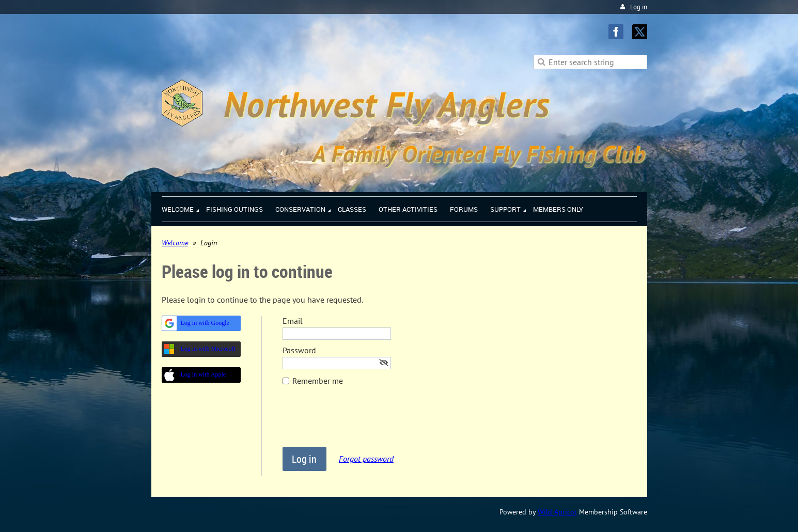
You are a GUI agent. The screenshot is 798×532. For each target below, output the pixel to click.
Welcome (175, 243)
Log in (639, 7)
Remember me (318, 381)
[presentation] (361, 421)
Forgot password (366, 459)
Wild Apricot (557, 512)
